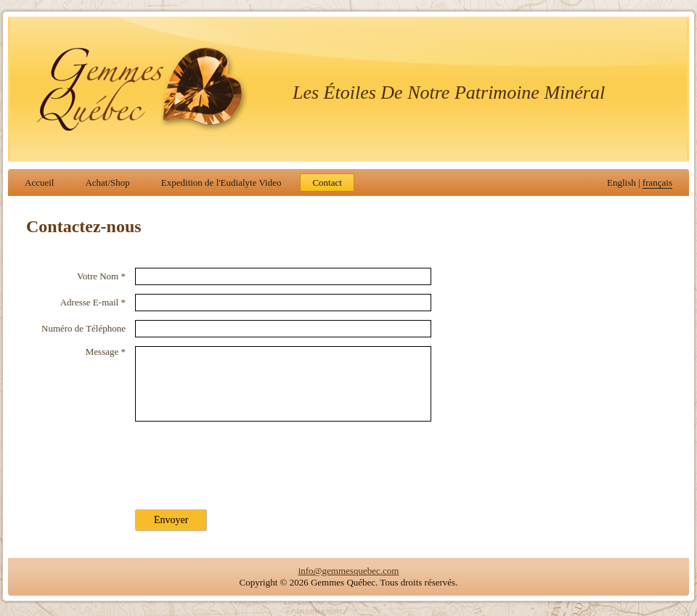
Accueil (39, 182)
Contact (327, 182)
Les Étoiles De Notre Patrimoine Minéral (449, 93)
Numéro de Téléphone (83, 328)
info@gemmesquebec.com (349, 571)
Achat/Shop (107, 182)
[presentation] (245, 461)
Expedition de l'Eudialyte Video (221, 182)
